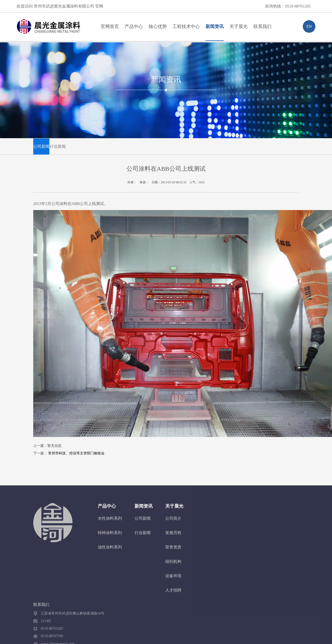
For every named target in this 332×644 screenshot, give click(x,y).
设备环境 (173, 579)
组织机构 (173, 564)
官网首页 (110, 26)
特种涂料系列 (110, 535)
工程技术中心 (186, 26)
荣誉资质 (173, 550)
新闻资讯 (215, 26)
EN (309, 26)
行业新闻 (58, 148)
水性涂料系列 (110, 521)
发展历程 (173, 535)
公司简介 (173, 521)
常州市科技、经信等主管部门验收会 (76, 453)
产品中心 (134, 26)
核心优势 (158, 26)
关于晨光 (239, 26)
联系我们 (262, 26)
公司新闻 (41, 148)
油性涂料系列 (110, 550)
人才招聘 (173, 593)
